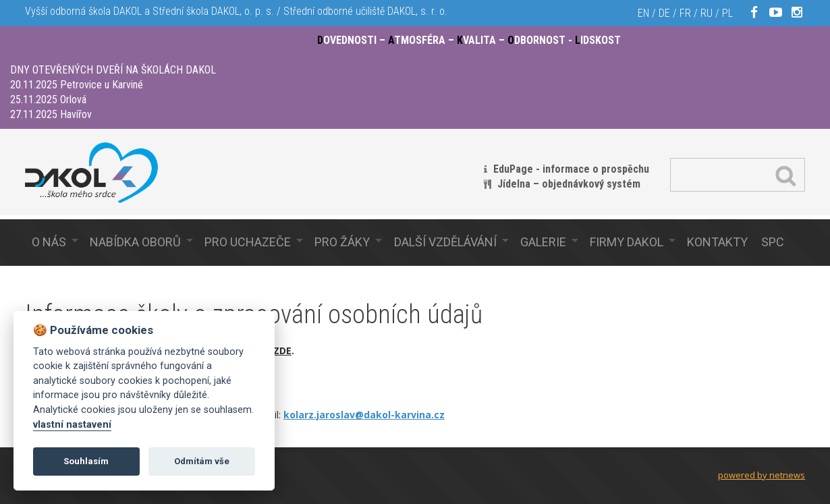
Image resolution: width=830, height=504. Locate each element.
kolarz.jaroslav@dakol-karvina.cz (364, 415)
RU (707, 13)
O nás (49, 242)
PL (727, 13)
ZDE (282, 351)
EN (643, 13)
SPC (773, 242)
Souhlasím (86, 461)
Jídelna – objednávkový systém (569, 184)
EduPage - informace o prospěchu (571, 169)
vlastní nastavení (72, 425)
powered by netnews (762, 475)
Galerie (543, 242)
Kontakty (717, 242)
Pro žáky (342, 242)
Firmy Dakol (627, 242)
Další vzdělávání (445, 242)
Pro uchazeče (248, 242)
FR (685, 13)
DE (664, 13)
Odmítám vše (202, 461)
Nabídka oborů (135, 242)
